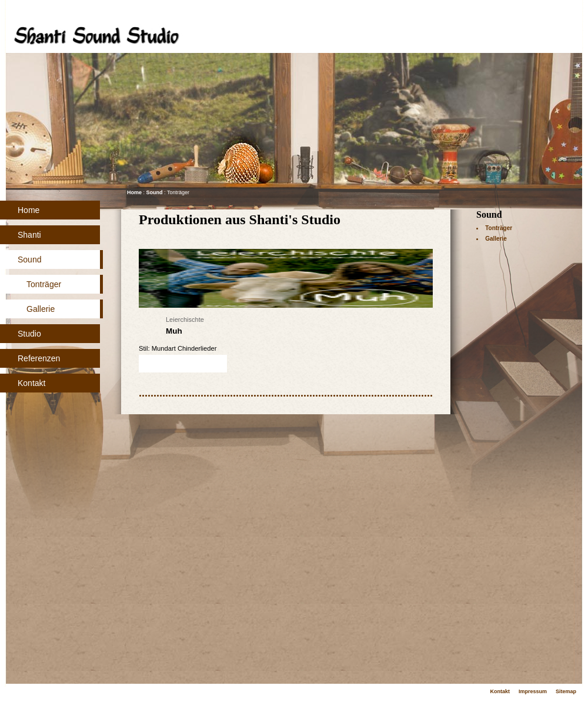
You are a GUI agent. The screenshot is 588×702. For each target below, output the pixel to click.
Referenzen (39, 358)
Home (29, 210)
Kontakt (31, 383)
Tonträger (44, 284)
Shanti (29, 235)
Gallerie (41, 309)
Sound (29, 259)
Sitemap (566, 691)
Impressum (533, 691)
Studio (29, 334)
